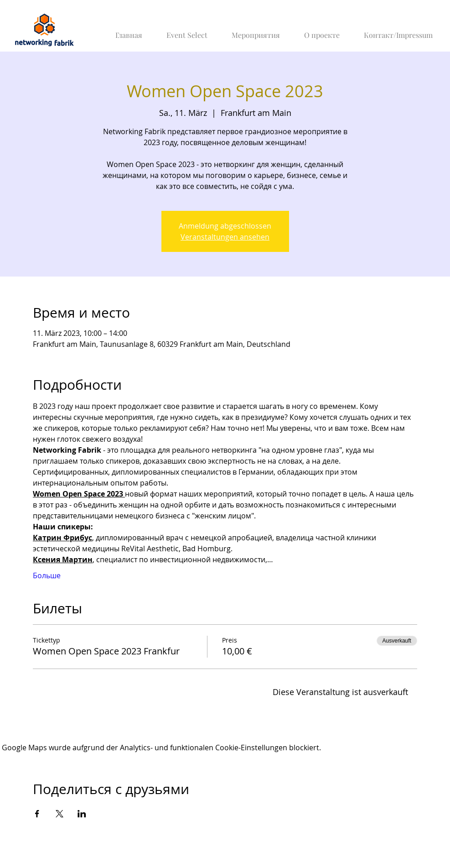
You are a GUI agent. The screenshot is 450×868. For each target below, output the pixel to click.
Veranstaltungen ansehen (225, 237)
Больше (47, 575)
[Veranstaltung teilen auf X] (59, 814)
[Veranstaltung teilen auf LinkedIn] (82, 814)
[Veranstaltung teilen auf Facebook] (37, 814)
